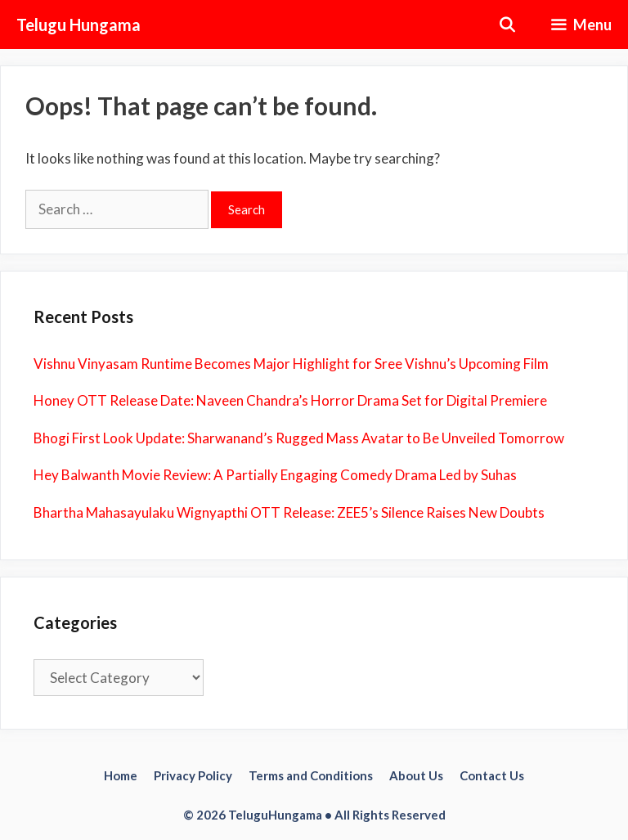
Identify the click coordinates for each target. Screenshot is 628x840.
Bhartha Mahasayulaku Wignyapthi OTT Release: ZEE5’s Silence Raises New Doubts (289, 512)
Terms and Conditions (311, 775)
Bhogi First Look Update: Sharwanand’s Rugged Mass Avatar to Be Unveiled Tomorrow (299, 438)
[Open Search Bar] (507, 25)
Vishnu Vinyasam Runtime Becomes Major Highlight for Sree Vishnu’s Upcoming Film (291, 364)
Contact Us (492, 775)
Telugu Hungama (78, 25)
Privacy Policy (193, 775)
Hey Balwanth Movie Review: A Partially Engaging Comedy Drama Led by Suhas (275, 475)
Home (121, 775)
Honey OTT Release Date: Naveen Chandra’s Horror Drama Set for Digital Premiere (290, 400)
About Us (416, 775)
